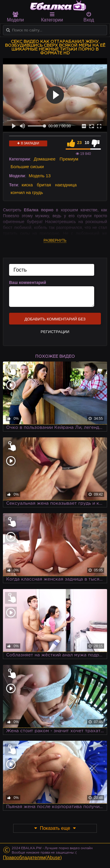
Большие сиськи (27, 167)
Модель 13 (40, 176)
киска (27, 185)
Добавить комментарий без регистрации (55, 321)
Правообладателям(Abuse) (32, 858)
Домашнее (45, 159)
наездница (66, 185)
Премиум (69, 159)
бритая (44, 185)
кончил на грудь (27, 192)
